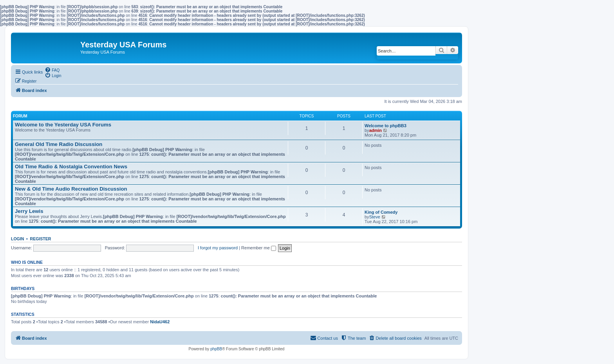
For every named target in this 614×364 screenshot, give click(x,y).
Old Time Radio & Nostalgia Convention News (71, 167)
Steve (375, 217)
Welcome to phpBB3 (386, 126)
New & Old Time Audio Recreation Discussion (71, 189)
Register (41, 239)
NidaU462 (160, 322)
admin (376, 130)
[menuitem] (52, 70)
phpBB (216, 349)
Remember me (259, 248)
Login (17, 239)
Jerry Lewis (29, 211)
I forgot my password (218, 248)
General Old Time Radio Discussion (59, 144)
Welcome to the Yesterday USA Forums (63, 125)
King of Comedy (381, 212)
